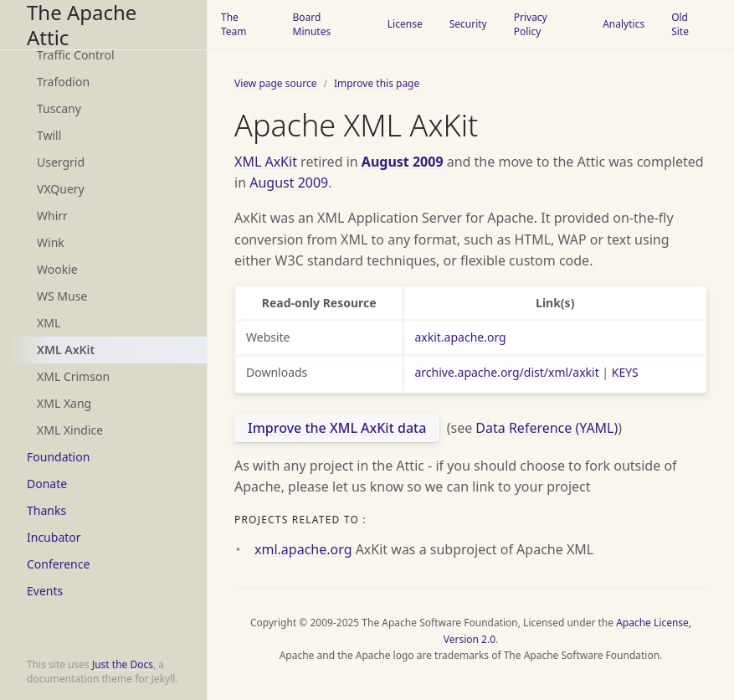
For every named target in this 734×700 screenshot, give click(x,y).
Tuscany (59, 108)
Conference (58, 564)
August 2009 (403, 162)
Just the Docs (123, 664)
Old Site (680, 24)
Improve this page (377, 83)
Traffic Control (76, 55)
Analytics (624, 24)
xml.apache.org (303, 549)
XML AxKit (66, 350)
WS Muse (62, 296)
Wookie (57, 269)
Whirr (52, 216)
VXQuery (61, 189)
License (405, 24)
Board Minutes (312, 24)
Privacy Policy (531, 24)
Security (468, 24)
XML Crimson (73, 376)
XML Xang (64, 403)
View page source (275, 83)
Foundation (58, 457)
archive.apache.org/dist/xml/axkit (506, 372)
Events (45, 591)
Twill (49, 135)
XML (49, 323)
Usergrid (61, 162)
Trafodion (63, 82)
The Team (234, 24)
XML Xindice (70, 430)
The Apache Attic (82, 25)
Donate (47, 484)
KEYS (625, 372)
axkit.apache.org (460, 337)
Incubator (54, 537)
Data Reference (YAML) (547, 428)
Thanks (46, 510)
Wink (51, 242)
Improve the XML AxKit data (337, 428)
